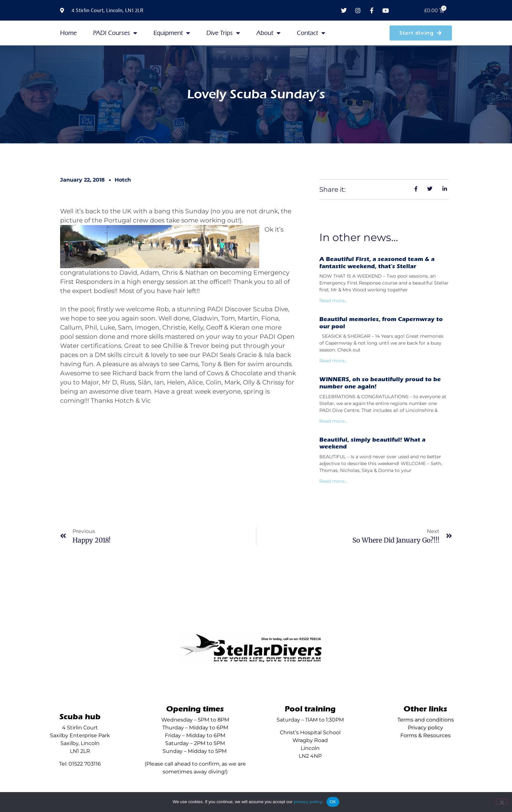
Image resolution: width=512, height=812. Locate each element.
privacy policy (308, 802)
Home (68, 33)
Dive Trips (223, 33)
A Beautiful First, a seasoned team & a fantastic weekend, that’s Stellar (377, 263)
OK (333, 802)
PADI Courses (115, 33)
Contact (311, 33)
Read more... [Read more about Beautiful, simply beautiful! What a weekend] (333, 481)
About (268, 33)
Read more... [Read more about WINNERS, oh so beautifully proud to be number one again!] (333, 421)
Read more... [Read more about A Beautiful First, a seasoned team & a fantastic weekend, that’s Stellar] (333, 300)
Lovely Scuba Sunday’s (256, 94)
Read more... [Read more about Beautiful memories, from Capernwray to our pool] (333, 361)
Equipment (172, 33)
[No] (502, 802)
